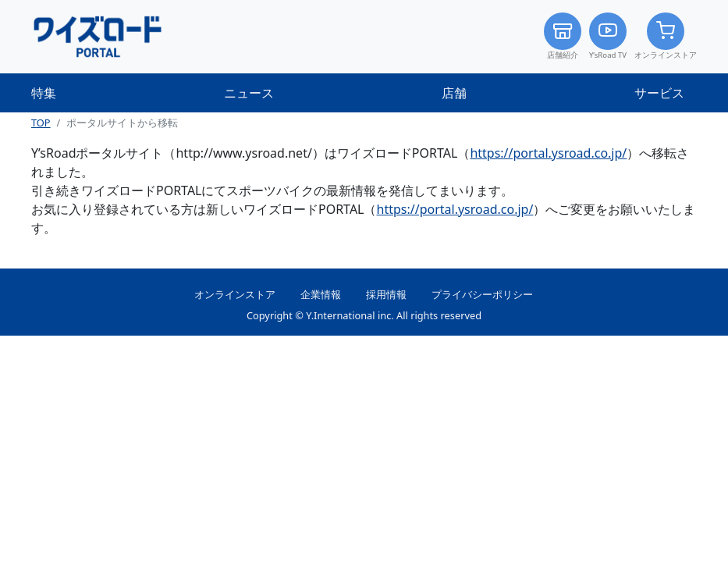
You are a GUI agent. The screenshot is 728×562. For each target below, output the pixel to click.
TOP (41, 123)
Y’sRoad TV (608, 36)
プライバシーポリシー (482, 294)
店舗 (454, 93)
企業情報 (321, 294)
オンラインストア (666, 36)
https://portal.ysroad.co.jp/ (548, 153)
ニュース (249, 93)
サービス (659, 93)
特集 (44, 93)
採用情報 (386, 294)
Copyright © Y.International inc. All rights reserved (364, 315)
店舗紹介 (563, 36)
